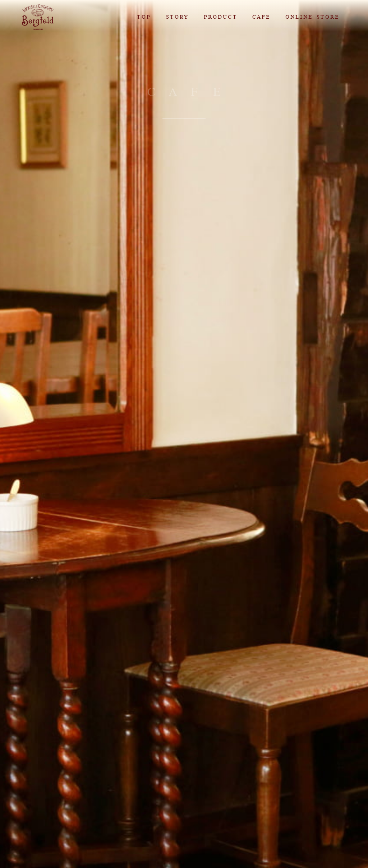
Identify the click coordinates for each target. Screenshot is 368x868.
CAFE (261, 17)
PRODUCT (220, 17)
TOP (144, 17)
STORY (177, 17)
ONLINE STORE (312, 17)
